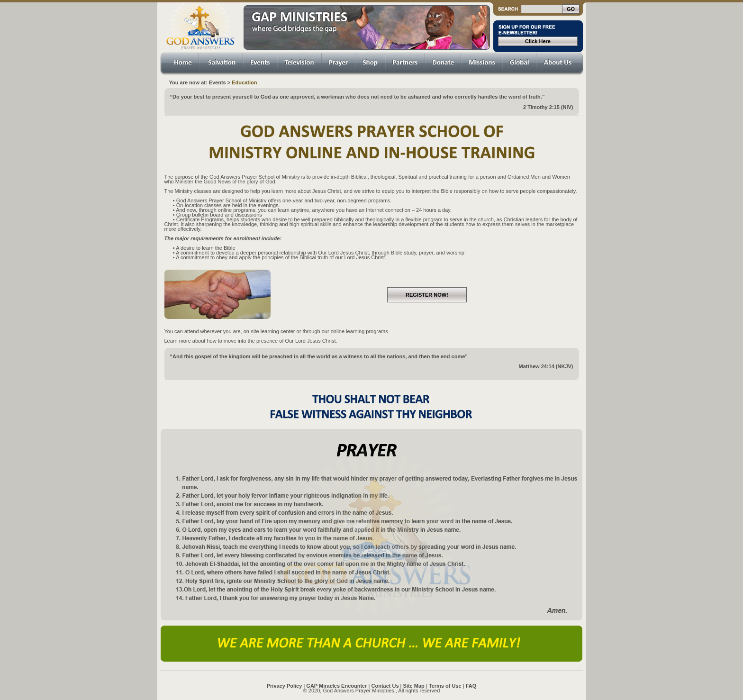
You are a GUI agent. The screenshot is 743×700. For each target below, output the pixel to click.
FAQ (471, 686)
